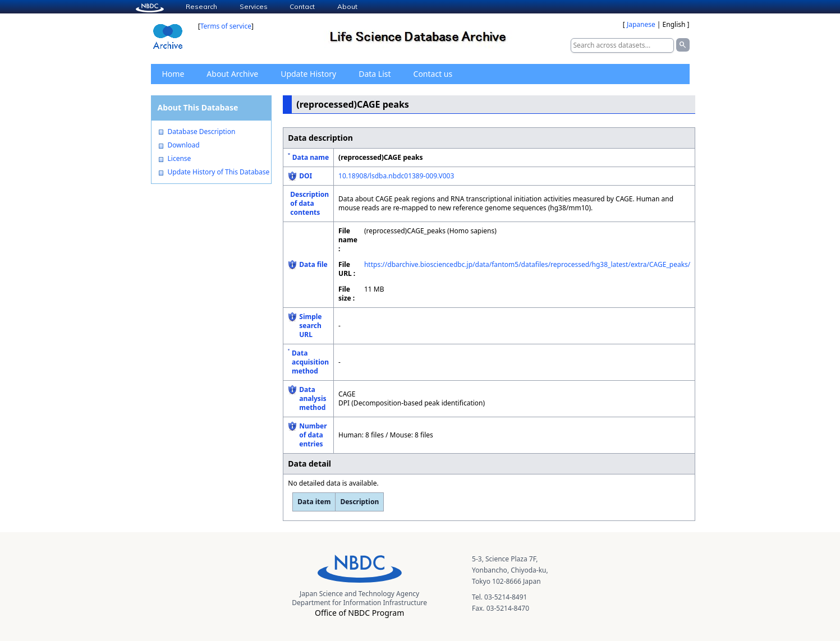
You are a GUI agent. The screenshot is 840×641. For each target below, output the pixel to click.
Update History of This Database (219, 172)
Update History (308, 74)
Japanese (641, 24)
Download (184, 145)
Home (173, 74)
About (347, 6)
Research (201, 6)
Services (254, 6)
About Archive (232, 74)
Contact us (433, 74)
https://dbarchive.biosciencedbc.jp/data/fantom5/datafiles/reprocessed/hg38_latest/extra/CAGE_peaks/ (527, 264)
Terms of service (226, 26)
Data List (375, 74)
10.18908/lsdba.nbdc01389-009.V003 (396, 176)
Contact (302, 6)
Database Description (202, 132)
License (180, 159)
